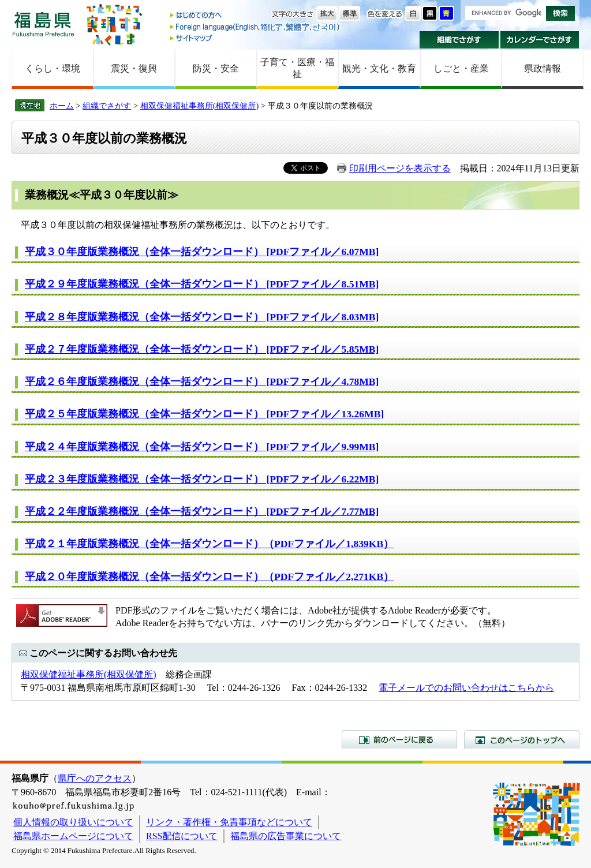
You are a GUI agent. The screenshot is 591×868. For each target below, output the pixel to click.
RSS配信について (182, 836)
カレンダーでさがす (540, 40)
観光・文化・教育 (379, 68)
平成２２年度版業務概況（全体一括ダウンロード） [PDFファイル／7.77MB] (202, 511)
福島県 (43, 24)
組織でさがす (459, 40)
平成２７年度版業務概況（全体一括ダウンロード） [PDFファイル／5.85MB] (202, 349)
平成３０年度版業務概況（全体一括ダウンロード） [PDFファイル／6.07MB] (202, 252)
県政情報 (543, 68)
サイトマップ (256, 38)
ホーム (62, 106)
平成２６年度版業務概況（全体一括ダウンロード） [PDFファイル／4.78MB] (202, 381)
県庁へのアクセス (95, 778)
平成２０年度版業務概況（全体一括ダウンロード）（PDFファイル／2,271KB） (209, 577)
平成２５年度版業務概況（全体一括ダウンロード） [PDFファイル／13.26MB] (204, 414)
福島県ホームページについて (73, 836)
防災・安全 (216, 68)
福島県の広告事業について (286, 836)
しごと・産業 (461, 68)
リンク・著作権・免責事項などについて (229, 822)
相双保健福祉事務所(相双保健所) (200, 106)
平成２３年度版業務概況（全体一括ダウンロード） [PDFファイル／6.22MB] (202, 479)
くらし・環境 (53, 68)
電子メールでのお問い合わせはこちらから (466, 688)
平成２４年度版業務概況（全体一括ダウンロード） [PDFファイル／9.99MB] (202, 447)
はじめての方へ (256, 16)
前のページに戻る (399, 739)
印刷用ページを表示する (400, 168)
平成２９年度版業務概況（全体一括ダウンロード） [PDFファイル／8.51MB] (202, 284)
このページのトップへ (522, 739)
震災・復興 (134, 68)
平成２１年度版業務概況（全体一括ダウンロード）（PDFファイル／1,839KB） (209, 544)
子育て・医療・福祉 (297, 68)
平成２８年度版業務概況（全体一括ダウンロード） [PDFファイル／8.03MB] (202, 317)
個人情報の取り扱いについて (73, 822)
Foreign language (256, 27)
